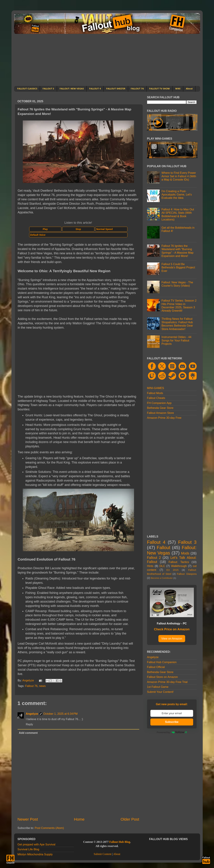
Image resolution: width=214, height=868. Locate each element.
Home (79, 819)
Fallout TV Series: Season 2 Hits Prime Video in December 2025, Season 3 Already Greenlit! (179, 306)
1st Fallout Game (158, 687)
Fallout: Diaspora (187, 574)
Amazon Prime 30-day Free (164, 418)
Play (45, 229)
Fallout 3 (187, 542)
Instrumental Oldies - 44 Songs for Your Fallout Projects (176, 340)
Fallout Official (156, 667)
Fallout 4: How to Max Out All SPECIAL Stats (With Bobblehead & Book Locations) (178, 214)
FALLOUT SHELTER (116, 89)
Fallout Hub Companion (162, 662)
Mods (185, 553)
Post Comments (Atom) (49, 828)
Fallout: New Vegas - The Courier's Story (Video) (177, 284)
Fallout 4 (156, 542)
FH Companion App (159, 403)
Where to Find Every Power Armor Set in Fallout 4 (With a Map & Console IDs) (179, 176)
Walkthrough (179, 566)
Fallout (164, 548)
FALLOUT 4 (95, 89)
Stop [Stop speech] (78, 229)
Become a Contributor (162, 578)
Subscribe (172, 722)
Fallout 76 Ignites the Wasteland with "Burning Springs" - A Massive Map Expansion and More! (177, 251)
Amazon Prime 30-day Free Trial (167, 682)
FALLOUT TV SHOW (160, 89)
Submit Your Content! (160, 692)
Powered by (172, 732)
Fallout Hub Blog (120, 842)
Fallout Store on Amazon (162, 677)
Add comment (28, 733)
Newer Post (28, 819)
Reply (29, 724)
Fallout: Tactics (179, 562)
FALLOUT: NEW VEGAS (72, 89)
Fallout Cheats (156, 398)
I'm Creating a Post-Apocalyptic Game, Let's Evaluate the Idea (177, 195)
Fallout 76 (31, 686)
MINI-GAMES (156, 388)
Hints (150, 566)
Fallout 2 (154, 558)
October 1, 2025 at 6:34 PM (61, 714)
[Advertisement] (107, 60)
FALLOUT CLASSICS (27, 89)
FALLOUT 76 (137, 89)
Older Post (130, 819)
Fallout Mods (155, 393)
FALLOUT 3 (48, 89)
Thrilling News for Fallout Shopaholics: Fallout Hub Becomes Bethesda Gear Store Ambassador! (177, 324)
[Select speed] (111, 229)
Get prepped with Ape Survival (37, 844)
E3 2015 (172, 570)
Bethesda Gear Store (160, 408)
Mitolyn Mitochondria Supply (35, 854)
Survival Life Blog (28, 849)
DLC (162, 566)
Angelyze (32, 714)
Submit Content (103, 854)
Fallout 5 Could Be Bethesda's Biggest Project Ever (178, 267)
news (42, 686)
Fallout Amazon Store (161, 413)
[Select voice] (78, 235)
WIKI (178, 89)
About (189, 89)
